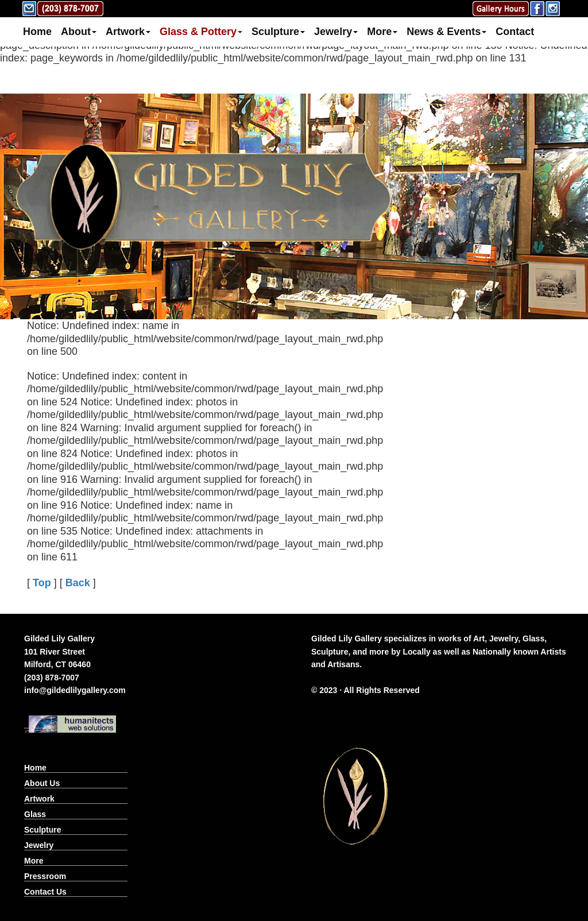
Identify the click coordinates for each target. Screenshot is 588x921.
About (79, 32)
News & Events (446, 32)
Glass (35, 814)
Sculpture (278, 32)
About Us (42, 783)
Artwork (128, 32)
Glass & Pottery (201, 32)
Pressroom (45, 876)
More (382, 32)
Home (37, 32)
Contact (515, 32)
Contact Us (45, 892)
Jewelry (336, 32)
